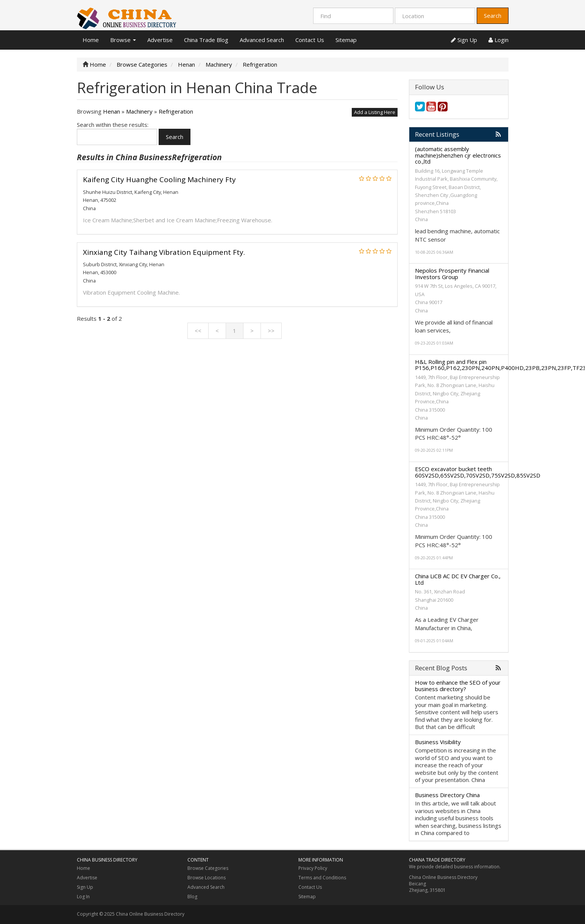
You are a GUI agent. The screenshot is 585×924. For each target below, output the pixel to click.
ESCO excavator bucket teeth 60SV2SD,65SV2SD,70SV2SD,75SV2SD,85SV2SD (478, 472)
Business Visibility (438, 742)
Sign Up (464, 40)
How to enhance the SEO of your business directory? (458, 686)
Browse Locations (207, 878)
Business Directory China (447, 795)
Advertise (160, 40)
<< (198, 331)
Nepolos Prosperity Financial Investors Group (452, 274)
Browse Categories (208, 868)
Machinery (139, 111)
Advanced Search (262, 40)
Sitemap (346, 40)
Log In (83, 897)
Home (91, 40)
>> (271, 331)
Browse (123, 40)
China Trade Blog (206, 40)
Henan (112, 111)
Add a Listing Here (375, 112)
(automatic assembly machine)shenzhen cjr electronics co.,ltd (458, 155)
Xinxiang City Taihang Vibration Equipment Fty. (164, 252)
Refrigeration (176, 111)
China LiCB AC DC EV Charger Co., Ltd (458, 579)
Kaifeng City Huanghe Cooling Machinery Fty (159, 179)
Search (493, 16)
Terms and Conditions (322, 878)
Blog (192, 897)
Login (498, 40)
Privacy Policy (313, 868)
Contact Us (310, 40)
